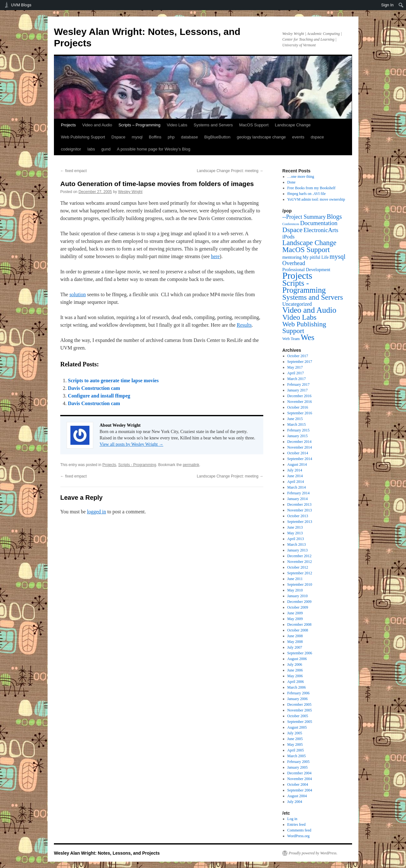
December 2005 (299, 704)
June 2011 (295, 579)
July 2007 (295, 647)
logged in (96, 512)
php (171, 137)
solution (78, 294)
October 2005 (298, 716)
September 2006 (300, 653)
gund (106, 149)
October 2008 (298, 630)
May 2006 (295, 676)
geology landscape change (261, 137)
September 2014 (300, 459)
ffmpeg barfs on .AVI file (307, 194)
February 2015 (298, 430)
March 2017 (297, 379)
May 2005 (295, 744)
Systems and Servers (213, 125)
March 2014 (297, 487)
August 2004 (297, 796)
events (298, 137)
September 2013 (300, 522)
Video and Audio (97, 125)
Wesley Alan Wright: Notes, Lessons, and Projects (107, 853)
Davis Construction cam (94, 388)
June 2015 (295, 419)
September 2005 (300, 722)
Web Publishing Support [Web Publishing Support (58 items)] (304, 327)
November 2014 (300, 447)
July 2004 (295, 802)
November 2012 (300, 562)
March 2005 (297, 756)
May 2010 (295, 590)
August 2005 (297, 727)
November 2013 (300, 510)
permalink (191, 465)
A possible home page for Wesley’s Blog (154, 149)
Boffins (155, 137)
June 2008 (295, 636)
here (215, 256)
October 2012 (298, 567)
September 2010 (300, 584)
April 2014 (296, 482)
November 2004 (300, 779)
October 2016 (298, 407)
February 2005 (298, 762)
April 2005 (296, 750)
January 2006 (298, 699)
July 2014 (295, 470)
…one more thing (301, 177)
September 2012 (300, 573)
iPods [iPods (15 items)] (288, 237)
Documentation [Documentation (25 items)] (319, 223)
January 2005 (298, 767)
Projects (68, 125)
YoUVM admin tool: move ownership (316, 199)
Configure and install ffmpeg (99, 396)
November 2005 (300, 710)
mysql (137, 137)
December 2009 (299, 602)
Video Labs (177, 125)
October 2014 (298, 453)
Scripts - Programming (137, 465)
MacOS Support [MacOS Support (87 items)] (306, 250)
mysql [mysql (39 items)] (337, 257)
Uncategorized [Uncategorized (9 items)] (297, 304)
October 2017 (298, 356)
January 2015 (298, 436)
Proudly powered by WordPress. (313, 853)
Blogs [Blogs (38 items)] (334, 217)
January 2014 (298, 499)
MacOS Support (254, 125)
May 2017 (295, 367)
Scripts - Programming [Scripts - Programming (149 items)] (304, 287)
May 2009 (295, 619)
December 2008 (299, 624)
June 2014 (295, 476)
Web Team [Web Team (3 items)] (291, 339)
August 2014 (297, 464)
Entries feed (297, 825)
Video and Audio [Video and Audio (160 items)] (309, 310)
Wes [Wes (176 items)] (308, 337)
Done (291, 182)
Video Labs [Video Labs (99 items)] (299, 317)
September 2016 (300, 413)
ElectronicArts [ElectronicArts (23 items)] (321, 230)
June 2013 (295, 527)
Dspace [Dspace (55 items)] (292, 230)
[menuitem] (401, 5)
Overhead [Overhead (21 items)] (294, 263)
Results (244, 325)
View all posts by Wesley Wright (131, 444)
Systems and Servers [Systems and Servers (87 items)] (313, 297)
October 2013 (298, 516)
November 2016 (300, 402)
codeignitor (71, 149)
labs (91, 149)
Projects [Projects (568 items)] (297, 276)
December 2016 (299, 396)
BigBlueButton (217, 137)
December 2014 (299, 442)
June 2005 (295, 739)
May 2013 (295, 533)
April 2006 (296, 682)
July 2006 (295, 664)
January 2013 (298, 550)
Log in (292, 819)
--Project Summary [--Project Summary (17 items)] (304, 217)
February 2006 (298, 693)
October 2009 (298, 607)
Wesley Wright (130, 192)
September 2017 (300, 362)
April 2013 (296, 539)
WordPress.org (298, 836)
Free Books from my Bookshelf (311, 188)
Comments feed (299, 830)
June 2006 (295, 670)
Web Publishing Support (83, 137)
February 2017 (298, 384)
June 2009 (295, 613)
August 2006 (297, 659)
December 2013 (299, 504)
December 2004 (299, 773)
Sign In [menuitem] (387, 5)
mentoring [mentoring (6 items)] (292, 257)
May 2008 (295, 642)
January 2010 (298, 596)
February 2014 (298, 493)
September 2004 (300, 790)
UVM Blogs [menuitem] (21, 5)
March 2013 (297, 544)
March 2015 (297, 424)
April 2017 (296, 373)
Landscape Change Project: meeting (230, 171)
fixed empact (73, 171)
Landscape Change (293, 125)
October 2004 (298, 785)
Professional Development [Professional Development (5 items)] (306, 270)
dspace (317, 137)
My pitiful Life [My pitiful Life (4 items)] (316, 257)
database (190, 137)
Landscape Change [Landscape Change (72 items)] (309, 243)
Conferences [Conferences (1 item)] (291, 224)
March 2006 (297, 687)
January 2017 (298, 390)
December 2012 (299, 556)
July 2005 (295, 733)
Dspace (118, 137)
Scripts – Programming (139, 125)
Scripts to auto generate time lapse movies (113, 381)
